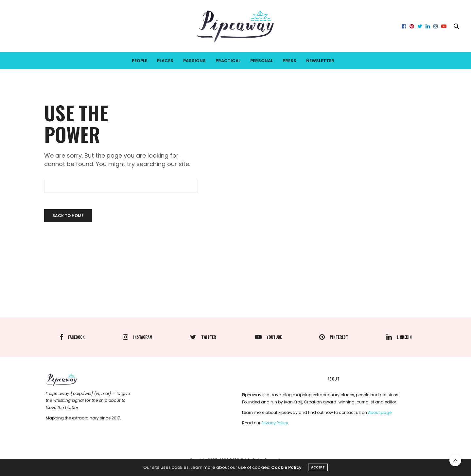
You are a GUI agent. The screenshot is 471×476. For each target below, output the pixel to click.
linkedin (399, 337)
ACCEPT (318, 467)
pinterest (334, 337)
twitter (203, 337)
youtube (268, 337)
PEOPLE (140, 61)
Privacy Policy (275, 423)
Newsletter (320, 61)
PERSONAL (262, 61)
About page (380, 412)
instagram (138, 337)
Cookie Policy (286, 467)
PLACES (165, 61)
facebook (72, 337)
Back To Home (68, 216)
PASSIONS (194, 61)
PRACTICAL (228, 61)
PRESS (289, 61)
